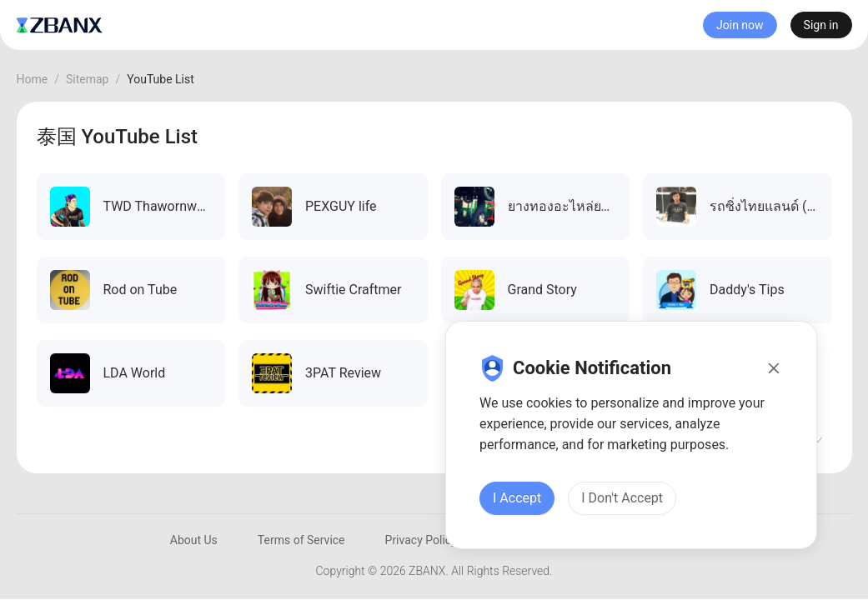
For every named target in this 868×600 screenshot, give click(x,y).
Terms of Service (301, 540)
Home (33, 79)
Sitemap (87, 79)
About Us (194, 540)
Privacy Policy (421, 540)
